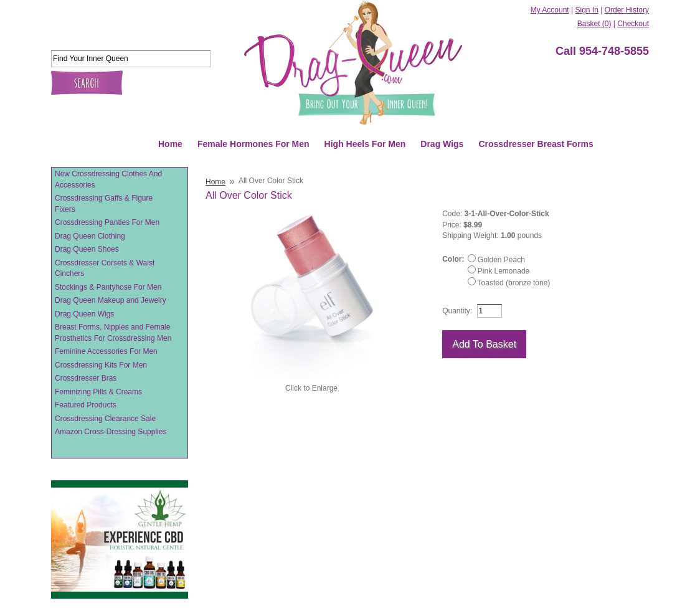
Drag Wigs (442, 144)
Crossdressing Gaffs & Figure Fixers (104, 204)
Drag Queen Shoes (87, 249)
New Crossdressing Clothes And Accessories (108, 179)
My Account (550, 10)
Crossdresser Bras (86, 378)
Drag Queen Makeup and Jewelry (111, 300)
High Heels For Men (365, 144)
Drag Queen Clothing (90, 236)
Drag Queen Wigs (84, 314)
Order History (627, 10)
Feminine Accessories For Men (106, 351)
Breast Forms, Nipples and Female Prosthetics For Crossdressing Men (113, 333)
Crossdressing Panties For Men (107, 222)
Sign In (586, 10)
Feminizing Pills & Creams (98, 392)
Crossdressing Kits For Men (101, 365)
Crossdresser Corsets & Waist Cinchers (105, 268)
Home (170, 144)
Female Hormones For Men (253, 144)
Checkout (633, 24)
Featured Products (86, 405)
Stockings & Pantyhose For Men (108, 287)
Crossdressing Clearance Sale (105, 419)
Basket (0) (594, 24)
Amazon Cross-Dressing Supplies (111, 432)
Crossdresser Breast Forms (536, 144)
